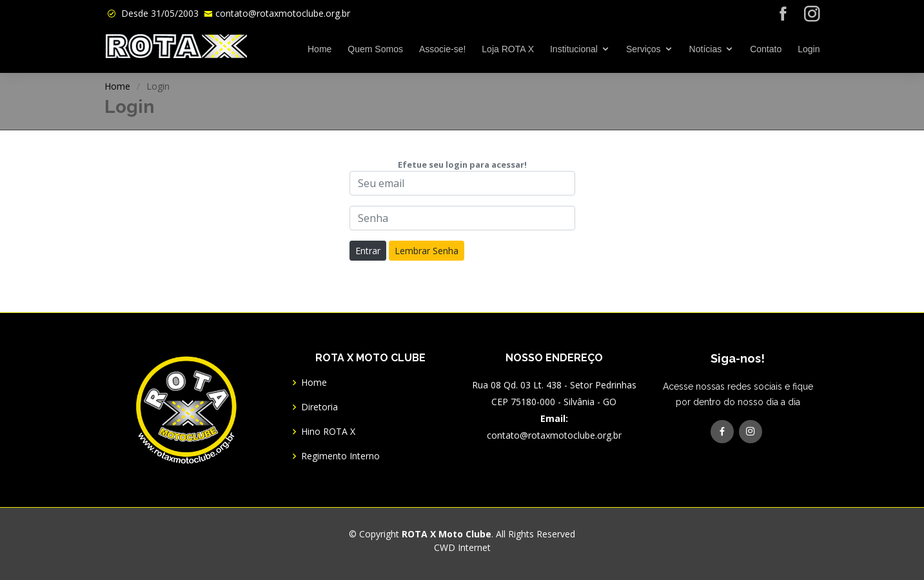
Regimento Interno (340, 456)
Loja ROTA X (508, 49)
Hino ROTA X (328, 432)
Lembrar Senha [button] (427, 251)
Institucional (574, 49)
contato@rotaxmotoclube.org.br (283, 13)
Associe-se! (442, 49)
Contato (766, 49)
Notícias (706, 49)
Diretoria (319, 407)
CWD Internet (462, 547)
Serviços (644, 49)
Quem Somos (375, 49)
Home (319, 49)
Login (809, 49)
